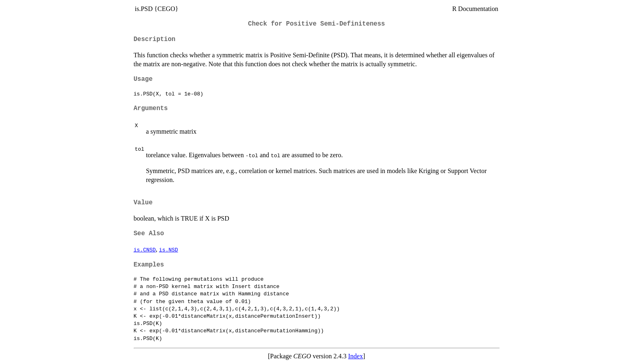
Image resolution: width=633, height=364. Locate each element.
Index (355, 356)
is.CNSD (145, 249)
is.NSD (169, 249)
